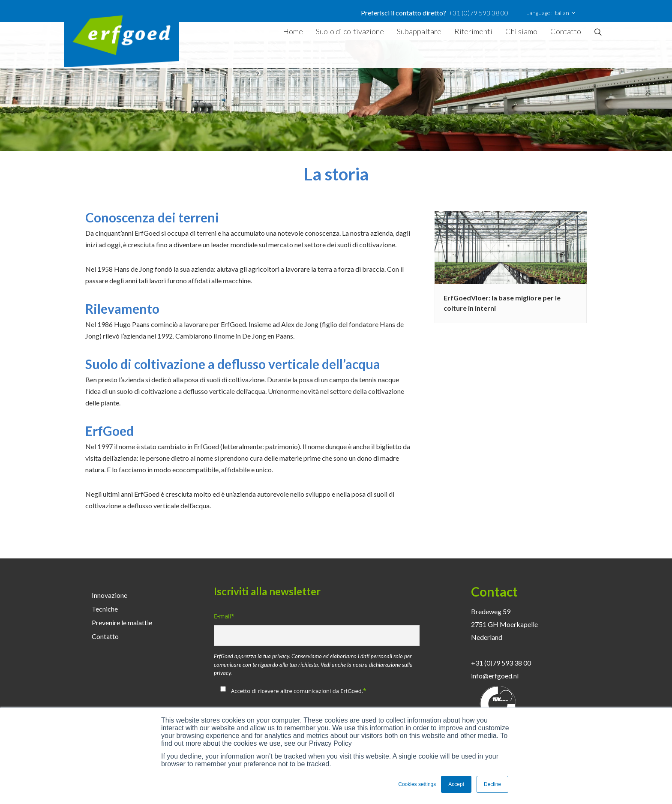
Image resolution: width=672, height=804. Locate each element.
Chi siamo (521, 31)
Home (293, 31)
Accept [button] (456, 784)
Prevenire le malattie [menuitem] (122, 622)
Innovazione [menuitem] (109, 595)
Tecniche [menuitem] (105, 609)
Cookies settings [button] (417, 784)
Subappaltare (419, 31)
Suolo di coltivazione (350, 31)
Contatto (566, 31)
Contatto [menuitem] (105, 636)
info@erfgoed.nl (495, 676)
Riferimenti (473, 31)
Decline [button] (492, 784)
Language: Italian (551, 13)
